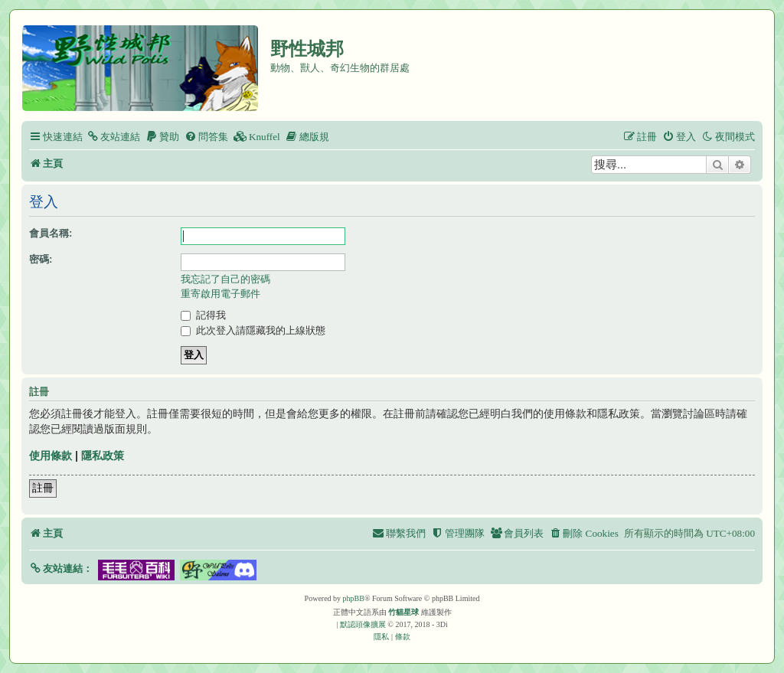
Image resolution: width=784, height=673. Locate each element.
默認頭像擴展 (363, 624)
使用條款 (51, 456)
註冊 (43, 488)
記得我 (203, 315)
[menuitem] (113, 137)
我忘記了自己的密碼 (225, 279)
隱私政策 (103, 456)
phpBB (354, 598)
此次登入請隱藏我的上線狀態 (253, 330)
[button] (61, 568)
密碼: (41, 259)
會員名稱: (51, 233)
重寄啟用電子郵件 (220, 294)
